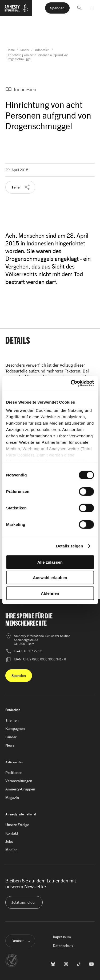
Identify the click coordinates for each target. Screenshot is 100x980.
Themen (12, 720)
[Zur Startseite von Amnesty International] (16, 10)
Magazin (12, 797)
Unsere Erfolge (17, 825)
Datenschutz (63, 946)
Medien (11, 850)
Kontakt (12, 833)
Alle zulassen (50, 562)
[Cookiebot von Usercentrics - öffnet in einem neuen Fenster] (71, 383)
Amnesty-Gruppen (20, 789)
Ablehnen (50, 593)
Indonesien (42, 50)
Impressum (62, 937)
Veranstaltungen (19, 781)
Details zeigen (69, 546)
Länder (25, 50)
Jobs (9, 841)
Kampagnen (15, 728)
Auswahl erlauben (50, 578)
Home (11, 50)
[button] (79, 8)
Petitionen (14, 772)
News (10, 745)
